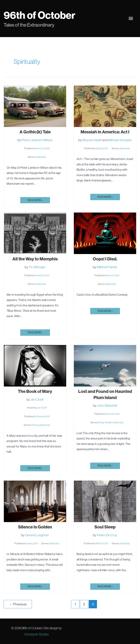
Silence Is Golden (35, 527)
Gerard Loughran (37, 535)
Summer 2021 (43, 416)
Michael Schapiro (120, 140)
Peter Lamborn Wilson (37, 140)
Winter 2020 (102, 543)
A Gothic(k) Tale (35, 132)
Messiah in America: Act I (105, 132)
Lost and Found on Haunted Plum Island (105, 394)
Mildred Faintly (107, 267)
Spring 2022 (102, 148)
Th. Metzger (37, 267)
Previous (18, 604)
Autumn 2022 (43, 148)
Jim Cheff (37, 400)
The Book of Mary (35, 391)
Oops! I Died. (105, 259)
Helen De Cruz (107, 535)
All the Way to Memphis (35, 259)
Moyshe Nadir (92, 140)
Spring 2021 (32, 543)
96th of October (41, 15)
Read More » (35, 201)
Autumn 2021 (43, 275)
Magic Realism (106, 422)
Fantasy (36, 425)
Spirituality (41, 157)
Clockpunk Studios (36, 634)
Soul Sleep (105, 527)
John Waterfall (107, 406)
